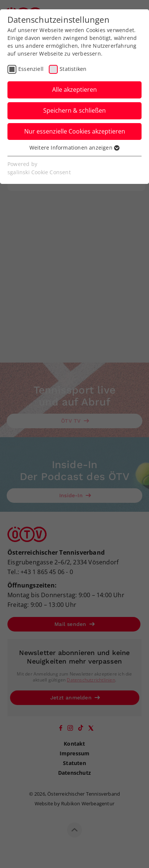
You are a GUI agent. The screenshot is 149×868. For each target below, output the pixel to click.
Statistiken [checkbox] (73, 69)
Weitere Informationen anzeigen (74, 148)
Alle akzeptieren (74, 90)
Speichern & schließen (74, 110)
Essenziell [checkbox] (31, 69)
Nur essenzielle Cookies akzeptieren (75, 131)
